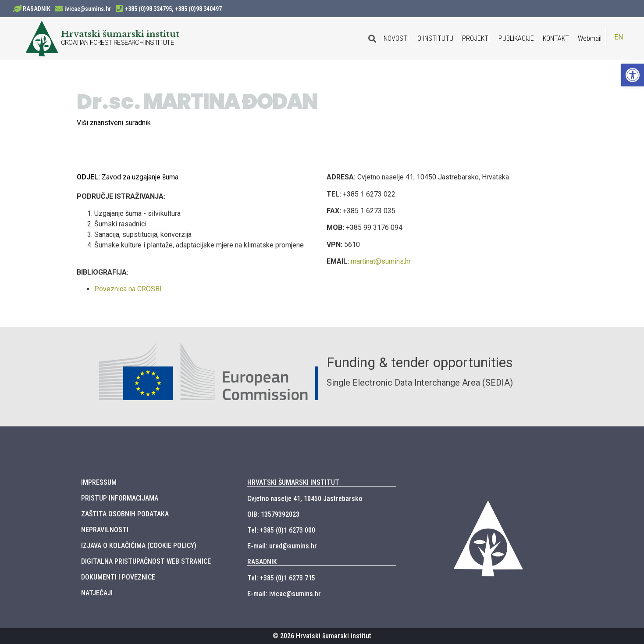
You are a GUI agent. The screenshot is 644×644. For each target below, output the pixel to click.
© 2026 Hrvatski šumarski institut (322, 636)
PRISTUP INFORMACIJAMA (120, 498)
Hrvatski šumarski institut (120, 34)
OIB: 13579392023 (273, 514)
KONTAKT (556, 38)
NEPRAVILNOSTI (105, 530)
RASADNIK (37, 9)
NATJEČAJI (97, 593)
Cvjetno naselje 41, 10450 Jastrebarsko (305, 499)
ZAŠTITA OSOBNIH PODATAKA (125, 514)
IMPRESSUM (99, 482)
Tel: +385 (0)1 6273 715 (281, 578)
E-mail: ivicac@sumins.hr (284, 594)
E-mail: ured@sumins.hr (282, 546)
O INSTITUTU (435, 38)
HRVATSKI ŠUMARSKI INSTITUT (293, 482)
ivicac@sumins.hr (88, 9)
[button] (633, 75)
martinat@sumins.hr (381, 261)
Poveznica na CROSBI (128, 289)
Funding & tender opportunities (420, 362)
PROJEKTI (476, 38)
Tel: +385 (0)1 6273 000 (281, 530)
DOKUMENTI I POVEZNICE (118, 577)
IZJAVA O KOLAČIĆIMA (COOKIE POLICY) (139, 546)
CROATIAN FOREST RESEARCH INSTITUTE (117, 43)
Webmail (590, 38)
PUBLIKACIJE (516, 38)
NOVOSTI (396, 38)
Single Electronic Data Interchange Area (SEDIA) (420, 383)
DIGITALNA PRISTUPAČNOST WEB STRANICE (146, 561)
